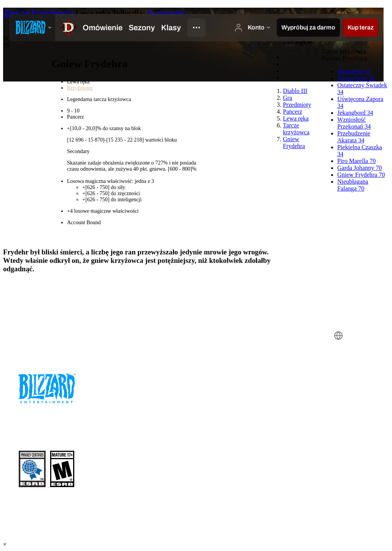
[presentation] (32, 28)
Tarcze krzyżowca (39, 13)
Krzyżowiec (166, 13)
